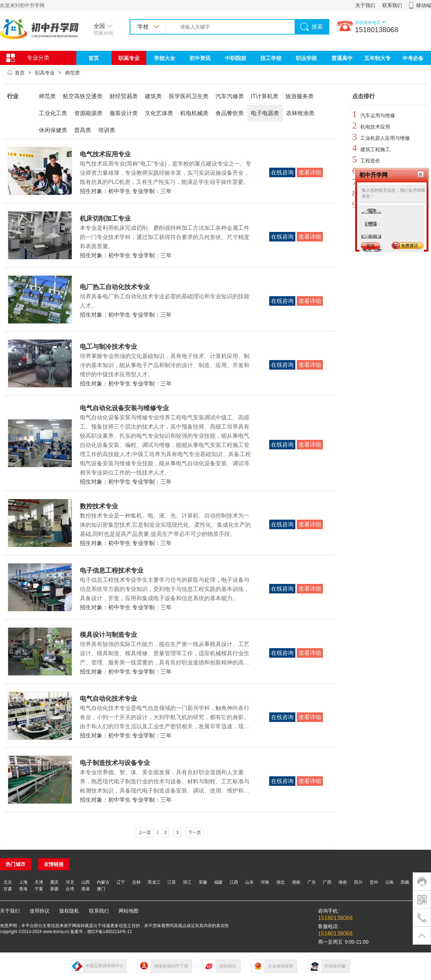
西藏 (405, 882)
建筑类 (153, 96)
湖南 (296, 882)
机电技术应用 (375, 127)
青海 (23, 889)
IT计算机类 (265, 96)
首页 (94, 58)
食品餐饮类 (230, 113)
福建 (218, 882)
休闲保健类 (53, 130)
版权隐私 (69, 911)
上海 (23, 882)
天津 (39, 882)
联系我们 (392, 5)
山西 (85, 882)
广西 (327, 882)
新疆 (54, 889)
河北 (70, 882)
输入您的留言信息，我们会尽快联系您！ (394, 196)
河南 (265, 882)
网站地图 (129, 911)
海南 (343, 882)
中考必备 (413, 58)
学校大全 (165, 58)
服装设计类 (124, 113)
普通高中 (342, 58)
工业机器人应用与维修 (385, 138)
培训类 (107, 130)
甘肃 (8, 889)
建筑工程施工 (375, 149)
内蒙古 (103, 882)
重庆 (54, 882)
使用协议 (40, 911)
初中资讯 (200, 58)
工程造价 (370, 161)
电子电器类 (265, 113)
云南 (389, 882)
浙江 (187, 882)
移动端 (424, 5)
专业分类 (38, 58)
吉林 (136, 882)
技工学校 (271, 58)
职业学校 (306, 58)
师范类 (72, 73)
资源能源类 (88, 113)
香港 (85, 889)
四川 (358, 882)
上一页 (144, 832)
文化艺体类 (159, 113)
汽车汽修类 (230, 96)
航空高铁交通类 (83, 96)
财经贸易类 (124, 96)
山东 (249, 882)
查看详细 (310, 172)
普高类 (83, 130)
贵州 (374, 882)
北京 (8, 882)
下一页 (195, 832)
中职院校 (236, 58)
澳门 (101, 889)
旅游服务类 (300, 96)
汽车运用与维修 (378, 115)
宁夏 (39, 889)
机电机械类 (194, 113)
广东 (312, 882)
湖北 (281, 882)
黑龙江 (154, 882)
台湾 (70, 889)
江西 (234, 882)
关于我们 (365, 5)
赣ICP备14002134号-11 (110, 932)
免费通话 (409, 246)
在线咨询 (282, 172)
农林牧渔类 (300, 113)
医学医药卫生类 (189, 96)
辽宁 (121, 882)
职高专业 (129, 58)
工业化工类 (53, 113)
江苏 (172, 882)
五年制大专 (377, 58)
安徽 (203, 882)
